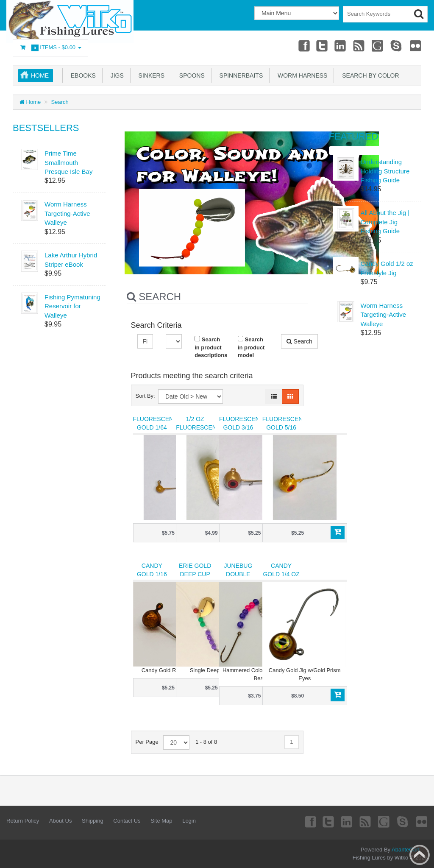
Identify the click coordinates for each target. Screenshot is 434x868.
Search (60, 102)
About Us (60, 821)
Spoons (190, 75)
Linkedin (340, 45)
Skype (396, 45)
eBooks (82, 75)
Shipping (93, 821)
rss (359, 45)
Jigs (115, 75)
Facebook (302, 45)
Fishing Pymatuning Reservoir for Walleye (72, 306)
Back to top (420, 855)
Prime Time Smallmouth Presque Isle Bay (68, 162)
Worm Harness (301, 75)
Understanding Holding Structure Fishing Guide (385, 171)
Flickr (415, 45)
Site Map (161, 821)
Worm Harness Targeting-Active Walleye (67, 213)
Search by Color (369, 75)
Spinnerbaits (239, 75)
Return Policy (23, 821)
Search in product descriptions (210, 347)
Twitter (321, 45)
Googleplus (378, 45)
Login (189, 821)
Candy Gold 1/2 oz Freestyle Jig (387, 268)
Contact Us (127, 821)
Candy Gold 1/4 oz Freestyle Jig (281, 578)
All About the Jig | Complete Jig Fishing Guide (385, 222)
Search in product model (251, 347)
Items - (50, 48)
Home (40, 75)
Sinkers (150, 75)
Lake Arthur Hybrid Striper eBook (71, 260)
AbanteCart (406, 850)
